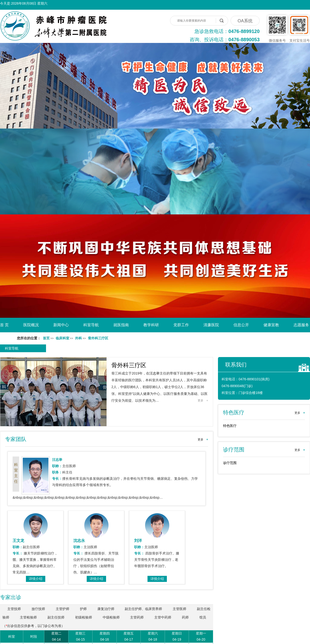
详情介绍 (36, 579)
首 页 (4, 325)
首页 (46, 338)
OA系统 (245, 21)
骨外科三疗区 (129, 365)
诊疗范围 (230, 463)
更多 (203, 400)
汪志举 (155, 373)
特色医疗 (230, 426)
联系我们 (236, 365)
